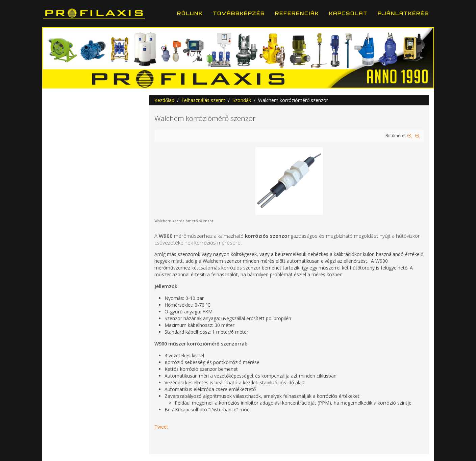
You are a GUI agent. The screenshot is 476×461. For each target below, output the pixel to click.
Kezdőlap (164, 100)
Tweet (161, 427)
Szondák (242, 100)
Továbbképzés (239, 14)
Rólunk (190, 14)
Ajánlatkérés (403, 14)
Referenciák (297, 14)
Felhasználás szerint (203, 100)
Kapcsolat (348, 14)
